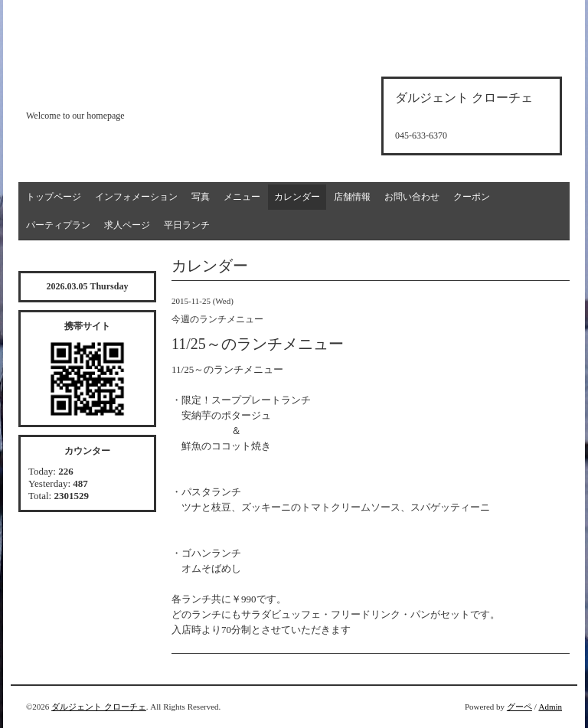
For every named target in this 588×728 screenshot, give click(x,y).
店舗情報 (352, 197)
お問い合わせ (412, 197)
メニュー (242, 197)
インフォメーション (136, 197)
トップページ (54, 197)
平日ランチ (187, 225)
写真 (201, 197)
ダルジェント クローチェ (99, 707)
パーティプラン (58, 225)
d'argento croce (102, 89)
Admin (550, 707)
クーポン (472, 197)
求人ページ (127, 225)
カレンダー (297, 197)
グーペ (519, 707)
